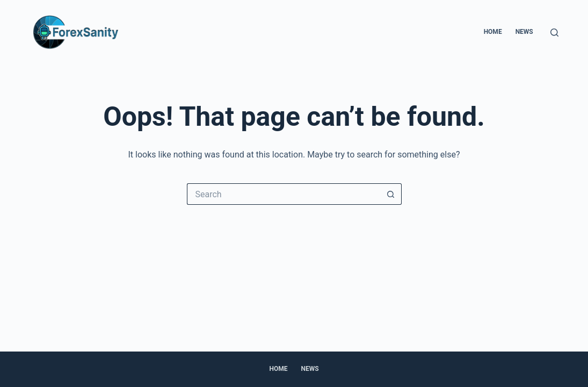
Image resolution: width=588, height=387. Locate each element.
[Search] (554, 33)
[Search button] (391, 194)
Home (493, 32)
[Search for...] (284, 194)
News (524, 32)
